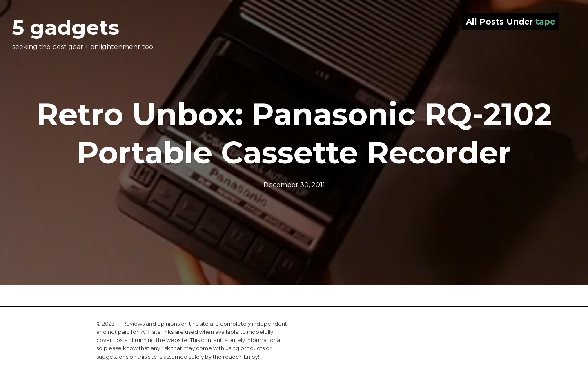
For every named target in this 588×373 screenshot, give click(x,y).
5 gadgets (66, 28)
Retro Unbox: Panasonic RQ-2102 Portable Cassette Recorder (294, 133)
